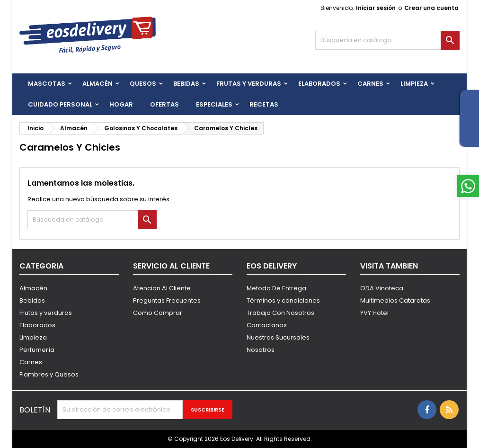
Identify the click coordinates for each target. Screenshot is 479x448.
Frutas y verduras (46, 313)
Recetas (264, 104)
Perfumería (37, 350)
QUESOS (143, 84)
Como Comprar (158, 313)
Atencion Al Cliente (162, 288)
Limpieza (414, 84)
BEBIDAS (186, 84)
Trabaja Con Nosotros (280, 313)
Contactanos (267, 325)
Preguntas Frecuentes (167, 300)
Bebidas (32, 300)
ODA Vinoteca (382, 288)
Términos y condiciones (283, 300)
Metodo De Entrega (276, 288)
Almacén (98, 84)
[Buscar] (387, 40)
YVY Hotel (374, 313)
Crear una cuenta (431, 8)
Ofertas (164, 104)
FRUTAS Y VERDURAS (249, 84)
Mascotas (47, 84)
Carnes (370, 84)
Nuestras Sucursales (278, 337)
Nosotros (261, 350)
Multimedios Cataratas (395, 300)
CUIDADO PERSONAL (60, 104)
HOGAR (121, 104)
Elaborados (319, 84)
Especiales (214, 104)
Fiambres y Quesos (49, 374)
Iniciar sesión (376, 8)
